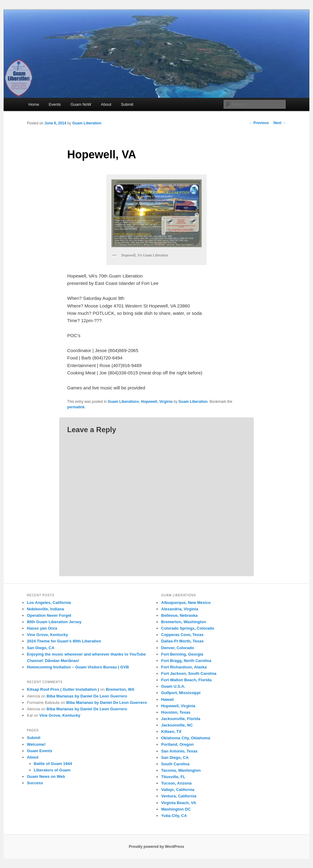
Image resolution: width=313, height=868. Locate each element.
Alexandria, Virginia (180, 609)
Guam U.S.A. (173, 686)
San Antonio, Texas (179, 751)
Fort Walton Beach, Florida (186, 680)
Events (55, 104)
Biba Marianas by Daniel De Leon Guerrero (87, 696)
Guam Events (40, 751)
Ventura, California (179, 796)
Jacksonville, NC (177, 725)
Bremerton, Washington (184, 622)
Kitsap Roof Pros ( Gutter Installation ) (63, 689)
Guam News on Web (46, 776)
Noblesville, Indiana (45, 609)
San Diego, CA (41, 648)
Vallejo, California (178, 790)
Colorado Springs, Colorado (188, 628)
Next (280, 123)
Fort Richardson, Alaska (184, 667)
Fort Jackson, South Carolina (189, 673)
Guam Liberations (123, 402)
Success (35, 783)
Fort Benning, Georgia (182, 654)
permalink (76, 407)
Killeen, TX (171, 732)
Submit (127, 104)
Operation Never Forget (49, 615)
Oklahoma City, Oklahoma (186, 738)
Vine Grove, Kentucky (47, 635)
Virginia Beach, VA (179, 803)
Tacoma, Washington (181, 770)
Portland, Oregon (177, 744)
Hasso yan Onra (42, 628)
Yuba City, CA (174, 816)
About (106, 104)
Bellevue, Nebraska (179, 615)
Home (34, 104)
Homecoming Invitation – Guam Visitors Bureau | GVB (78, 667)
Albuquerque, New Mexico (186, 603)
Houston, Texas (176, 712)
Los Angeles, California (49, 603)
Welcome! (36, 744)
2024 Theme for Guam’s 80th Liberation (64, 641)
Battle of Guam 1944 (53, 764)
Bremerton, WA (120, 689)
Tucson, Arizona (176, 783)
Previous (259, 123)
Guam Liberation (87, 123)
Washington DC (176, 809)
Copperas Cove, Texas (182, 635)
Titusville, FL (173, 777)
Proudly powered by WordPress (156, 847)
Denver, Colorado (178, 648)
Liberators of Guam (52, 770)
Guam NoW (81, 104)
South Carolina (175, 764)
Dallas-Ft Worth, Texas (182, 641)
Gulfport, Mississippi (181, 693)
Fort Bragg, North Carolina (186, 661)
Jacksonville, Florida (181, 719)
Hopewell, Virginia (157, 402)
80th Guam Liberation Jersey (54, 622)
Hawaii (167, 699)
